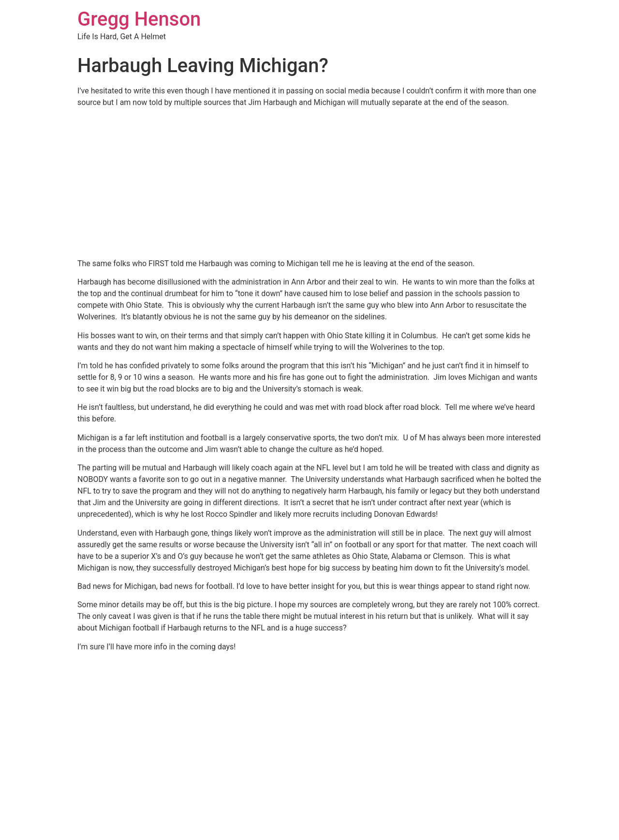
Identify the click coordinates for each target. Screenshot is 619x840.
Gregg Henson (139, 19)
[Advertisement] (309, 183)
